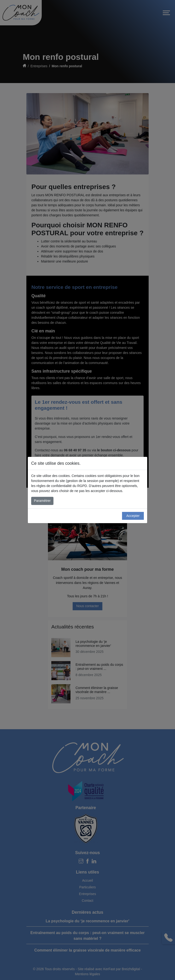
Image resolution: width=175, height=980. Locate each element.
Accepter (133, 516)
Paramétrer (42, 501)
